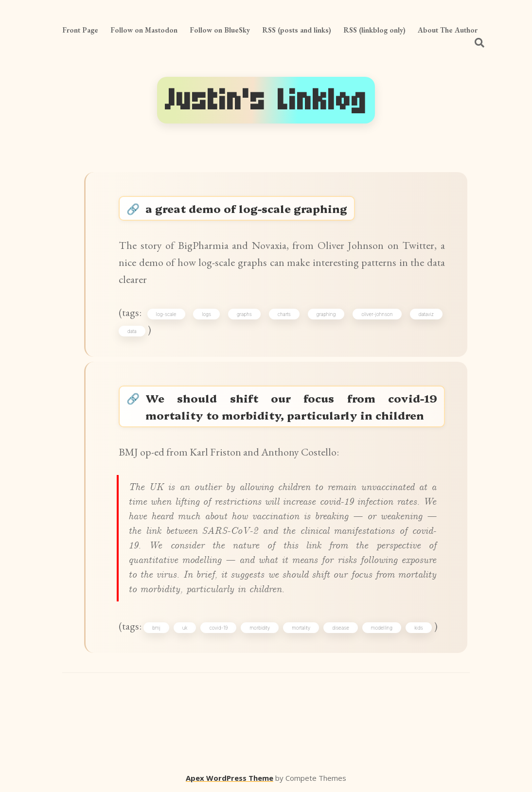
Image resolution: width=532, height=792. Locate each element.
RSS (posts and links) (297, 30)
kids (419, 628)
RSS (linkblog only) (374, 30)
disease (341, 628)
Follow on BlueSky (220, 30)
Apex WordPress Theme (230, 778)
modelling (382, 628)
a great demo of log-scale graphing (246, 208)
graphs (244, 314)
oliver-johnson (377, 314)
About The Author (448, 30)
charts (284, 314)
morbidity (260, 628)
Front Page (80, 30)
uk (185, 628)
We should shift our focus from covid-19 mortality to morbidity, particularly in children (291, 406)
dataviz (426, 314)
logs (206, 314)
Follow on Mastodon (144, 30)
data (132, 331)
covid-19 (218, 628)
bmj (156, 628)
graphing (326, 314)
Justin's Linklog (266, 100)
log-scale (166, 314)
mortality (301, 628)
